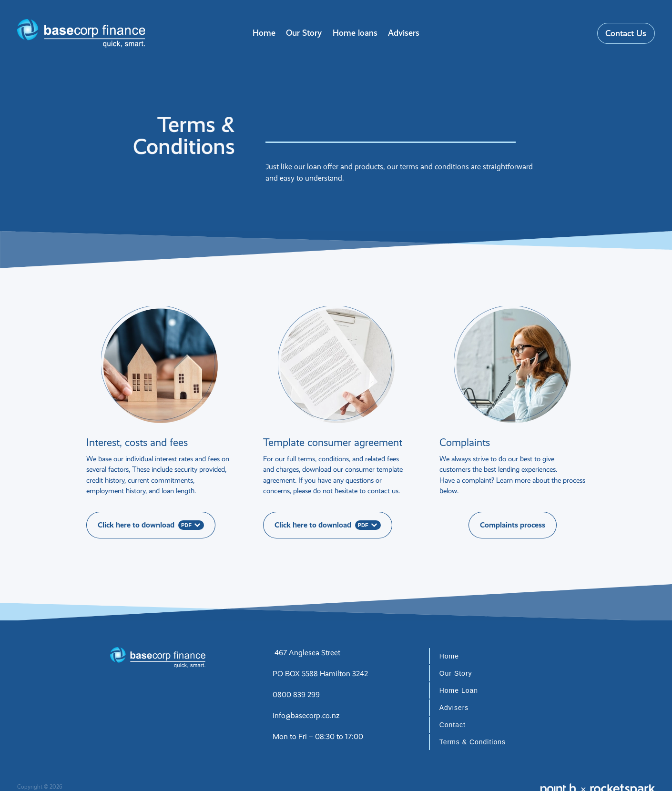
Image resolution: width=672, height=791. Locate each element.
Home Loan (459, 690)
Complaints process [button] (513, 525)
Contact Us (626, 33)
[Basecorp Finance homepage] (81, 33)
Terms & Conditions (473, 742)
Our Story (304, 33)
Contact (453, 725)
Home (264, 33)
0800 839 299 (296, 695)
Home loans (355, 33)
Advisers (404, 33)
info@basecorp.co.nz (306, 715)
